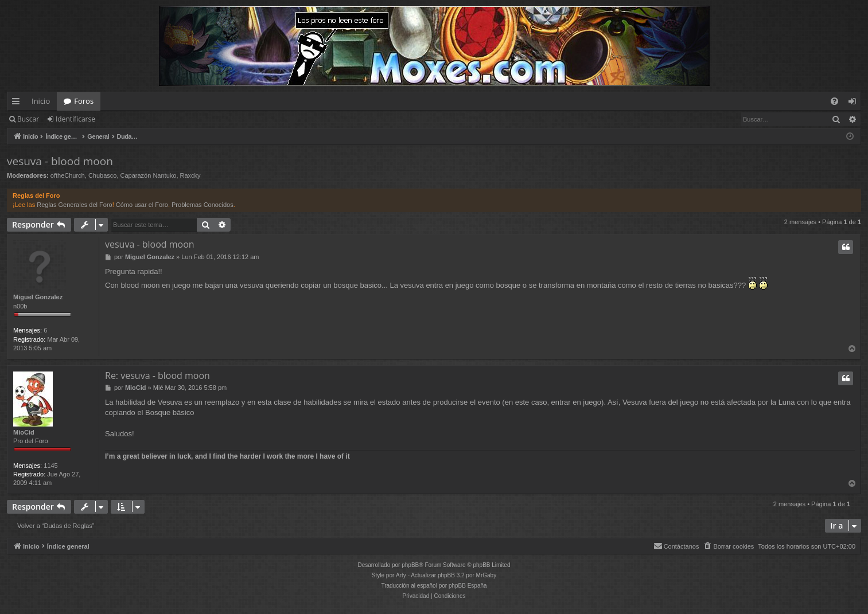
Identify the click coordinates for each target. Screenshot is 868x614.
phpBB (410, 565)
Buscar (28, 119)
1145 (50, 466)
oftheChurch (68, 175)
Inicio (41, 101)
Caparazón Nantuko (149, 175)
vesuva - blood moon (60, 161)
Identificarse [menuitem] (855, 103)
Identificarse (75, 119)
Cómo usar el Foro (142, 205)
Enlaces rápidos (18, 103)
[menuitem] (834, 101)
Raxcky (190, 175)
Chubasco (103, 175)
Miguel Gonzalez (38, 297)
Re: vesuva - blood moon (157, 376)
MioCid (24, 432)
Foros (84, 101)
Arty (401, 575)
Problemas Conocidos (203, 205)
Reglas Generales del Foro (74, 205)
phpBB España (468, 586)
